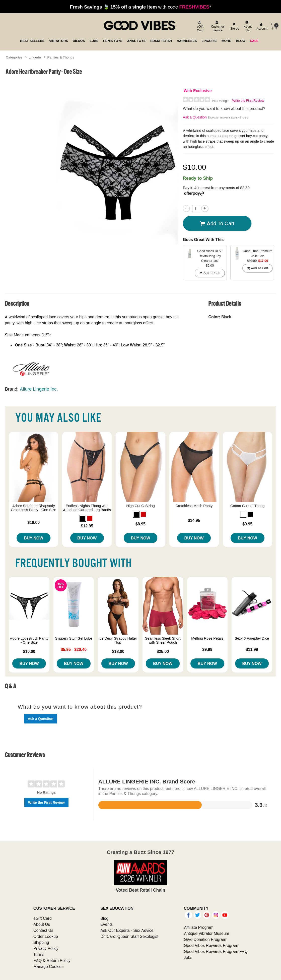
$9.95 (247, 524)
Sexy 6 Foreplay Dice (252, 638)
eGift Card (43, 918)
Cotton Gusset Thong (248, 506)
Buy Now (33, 538)
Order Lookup (46, 936)
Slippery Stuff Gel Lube (74, 638)
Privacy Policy (46, 948)
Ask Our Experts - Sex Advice (127, 930)
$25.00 (163, 651)
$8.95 (140, 524)
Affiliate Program (199, 927)
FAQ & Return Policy (52, 960)
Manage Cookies (48, 966)
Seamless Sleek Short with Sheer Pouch (163, 640)
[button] (83, 518)
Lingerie (35, 57)
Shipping (41, 942)
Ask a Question (195, 117)
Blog (104, 918)
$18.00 (118, 651)
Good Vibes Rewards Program (211, 945)
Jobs (188, 957)
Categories (14, 57)
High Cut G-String (140, 506)
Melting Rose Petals (207, 638)
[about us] (247, 26)
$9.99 (207, 649)
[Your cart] (273, 26)
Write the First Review (248, 101)
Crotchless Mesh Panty (194, 506)
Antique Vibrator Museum (207, 933)
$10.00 (33, 522)
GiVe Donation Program (205, 939)
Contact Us (43, 930)
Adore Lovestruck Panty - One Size (29, 640)
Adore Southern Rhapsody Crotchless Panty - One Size (33, 508)
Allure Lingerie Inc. (39, 389)
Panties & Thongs (61, 57)
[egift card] (200, 26)
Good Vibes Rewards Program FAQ (216, 951)
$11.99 (252, 649)
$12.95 (87, 526)
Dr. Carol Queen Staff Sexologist (129, 936)
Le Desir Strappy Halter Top (118, 640)
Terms (39, 954)
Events (107, 924)
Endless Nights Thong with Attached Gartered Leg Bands (87, 508)
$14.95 (194, 520)
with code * (140, 7)
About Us (42, 924)
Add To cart (217, 223)
